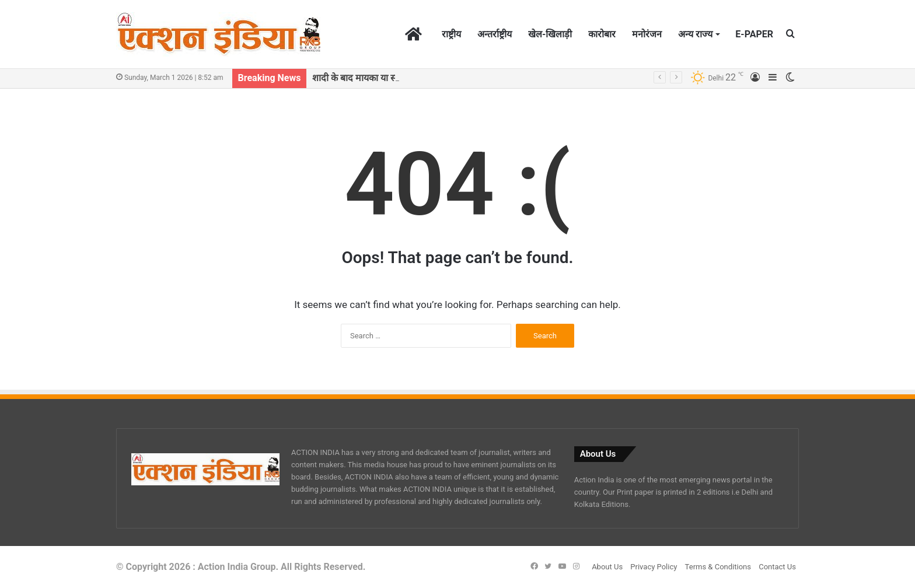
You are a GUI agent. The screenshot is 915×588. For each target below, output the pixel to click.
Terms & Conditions (718, 567)
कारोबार (602, 34)
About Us (607, 567)
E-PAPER (754, 34)
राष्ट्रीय (451, 34)
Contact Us (777, 567)
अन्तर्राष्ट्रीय (495, 34)
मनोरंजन (647, 34)
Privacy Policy (654, 567)
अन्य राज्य (695, 34)
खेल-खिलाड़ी (550, 34)
